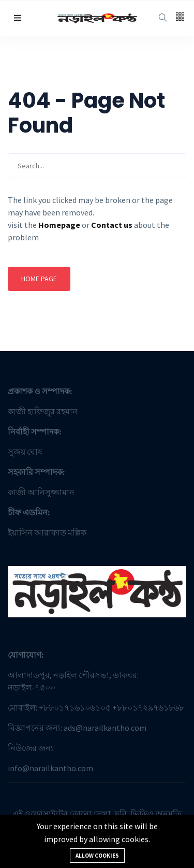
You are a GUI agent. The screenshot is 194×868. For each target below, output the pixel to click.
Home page (39, 279)
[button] (18, 18)
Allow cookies (97, 856)
